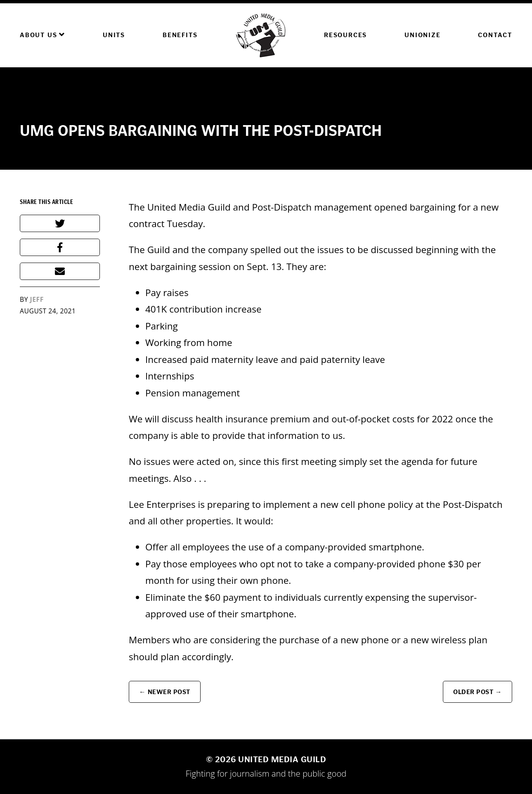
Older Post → (478, 692)
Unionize (422, 35)
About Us (43, 35)
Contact (495, 35)
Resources (345, 35)
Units (114, 35)
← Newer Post (165, 692)
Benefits (180, 35)
